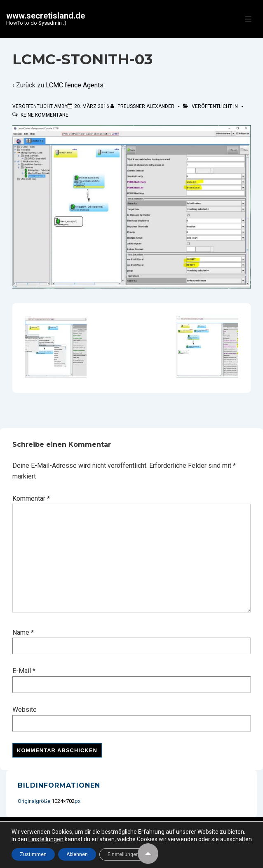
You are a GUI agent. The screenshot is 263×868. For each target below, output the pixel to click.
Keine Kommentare (45, 115)
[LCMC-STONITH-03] (92, 106)
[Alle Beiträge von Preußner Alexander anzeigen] (143, 106)
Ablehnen (77, 854)
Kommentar (31, 499)
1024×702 (63, 801)
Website (25, 710)
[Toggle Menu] (248, 19)
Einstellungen (46, 839)
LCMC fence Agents (75, 85)
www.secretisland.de (46, 16)
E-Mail (22, 671)
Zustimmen (33, 854)
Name (21, 632)
